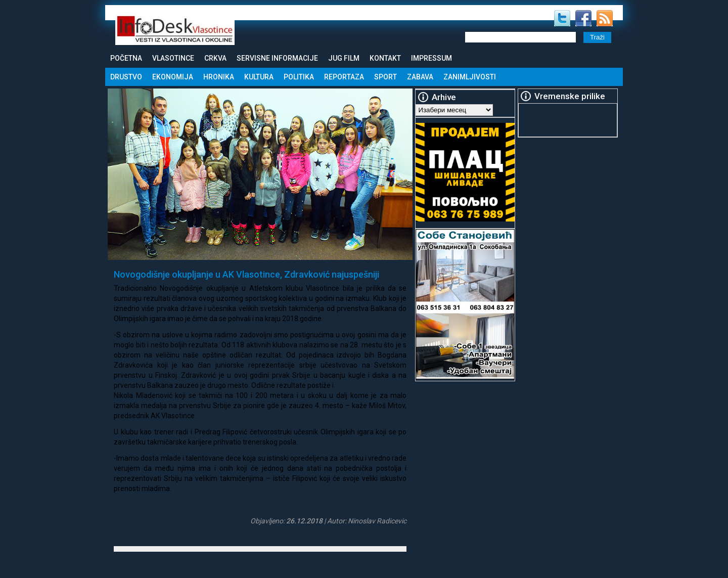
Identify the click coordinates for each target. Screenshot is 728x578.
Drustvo (126, 77)
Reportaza (344, 77)
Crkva (215, 58)
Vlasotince (173, 58)
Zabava (420, 77)
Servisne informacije (277, 58)
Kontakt (385, 58)
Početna (126, 58)
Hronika (219, 77)
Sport (385, 77)
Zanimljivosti (470, 77)
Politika (299, 77)
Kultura (259, 77)
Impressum (431, 58)
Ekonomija (173, 77)
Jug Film (344, 58)
